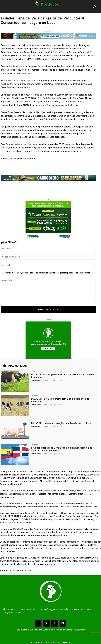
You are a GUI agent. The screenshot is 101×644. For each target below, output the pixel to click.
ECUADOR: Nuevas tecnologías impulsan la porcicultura (61, 423)
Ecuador (34, 371)
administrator (36, 380)
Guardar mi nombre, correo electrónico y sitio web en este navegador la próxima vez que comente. (47, 273)
